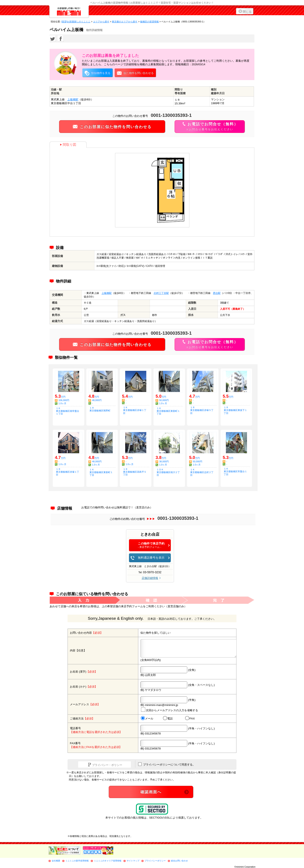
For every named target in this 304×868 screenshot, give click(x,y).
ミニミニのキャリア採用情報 (108, 861)
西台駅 (217, 293)
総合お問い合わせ (179, 861)
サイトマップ (133, 861)
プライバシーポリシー (155, 861)
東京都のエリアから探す (125, 22)
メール (147, 718)
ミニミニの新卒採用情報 (77, 861)
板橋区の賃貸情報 (149, 22)
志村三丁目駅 (161, 293)
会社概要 (56, 861)
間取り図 (68, 145)
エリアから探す (101, 22)
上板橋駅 (73, 99)
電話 (168, 718)
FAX (190, 718)
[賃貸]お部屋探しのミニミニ (76, 22)
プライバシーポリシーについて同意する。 (167, 764)
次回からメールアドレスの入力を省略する (170, 710)
